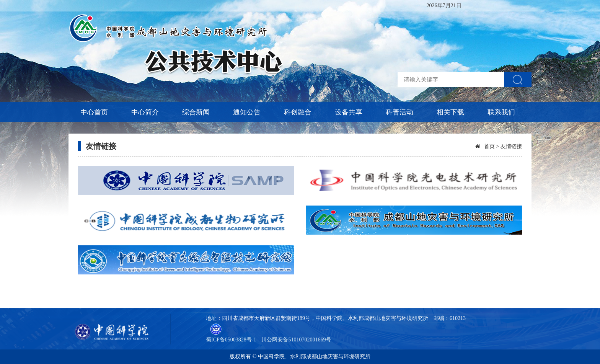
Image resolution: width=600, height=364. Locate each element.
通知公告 (247, 112)
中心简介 (145, 112)
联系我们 (501, 112)
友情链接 (101, 146)
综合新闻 (196, 112)
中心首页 (94, 112)
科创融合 (298, 112)
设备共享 (349, 112)
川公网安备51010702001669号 (296, 340)
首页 (489, 146)
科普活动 (399, 112)
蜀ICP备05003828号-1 (231, 340)
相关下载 (450, 112)
